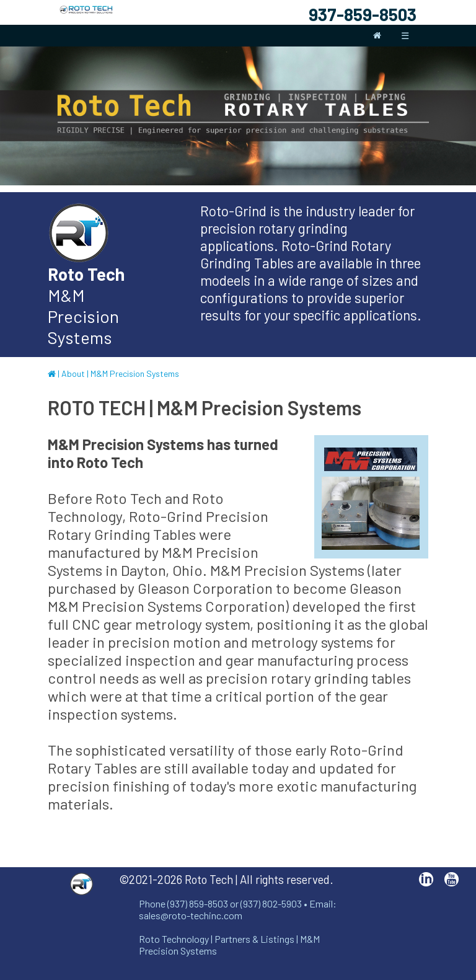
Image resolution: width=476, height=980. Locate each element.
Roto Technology (174, 939)
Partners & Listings (254, 939)
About (73, 373)
